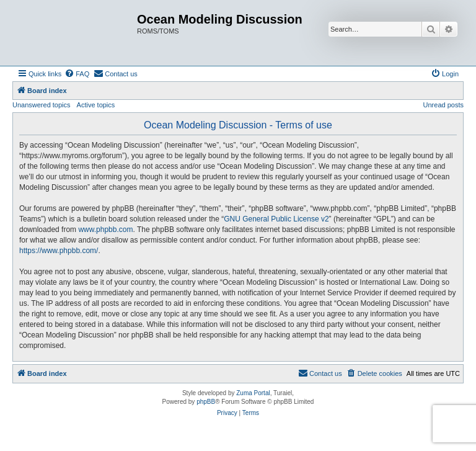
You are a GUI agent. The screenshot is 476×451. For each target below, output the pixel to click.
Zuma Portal (253, 393)
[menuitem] (77, 74)
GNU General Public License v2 (276, 219)
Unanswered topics (42, 105)
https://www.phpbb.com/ (59, 251)
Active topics (96, 105)
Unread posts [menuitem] (443, 105)
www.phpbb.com (105, 230)
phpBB (206, 402)
